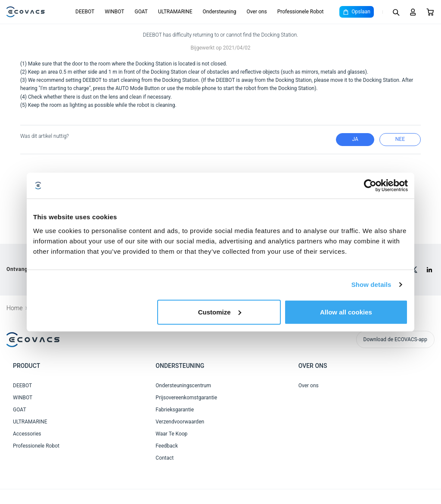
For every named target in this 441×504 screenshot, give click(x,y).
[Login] (413, 12)
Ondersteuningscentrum (183, 386)
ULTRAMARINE (175, 12)
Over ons (257, 12)
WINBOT (114, 12)
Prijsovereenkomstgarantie (186, 398)
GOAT (141, 12)
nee (400, 139)
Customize (220, 312)
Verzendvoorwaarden (180, 422)
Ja (355, 139)
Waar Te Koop (171, 434)
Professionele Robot (301, 12)
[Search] (396, 12)
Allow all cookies (346, 312)
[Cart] (430, 12)
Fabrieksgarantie (175, 410)
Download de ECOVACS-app (395, 339)
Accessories (27, 434)
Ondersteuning (219, 12)
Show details (371, 285)
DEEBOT (85, 12)
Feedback (167, 446)
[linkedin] (429, 270)
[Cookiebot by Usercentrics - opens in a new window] (370, 186)
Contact (165, 458)
